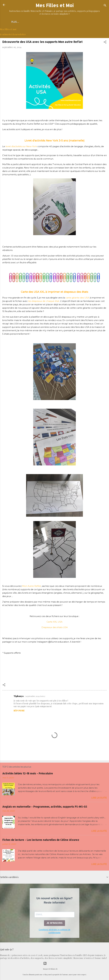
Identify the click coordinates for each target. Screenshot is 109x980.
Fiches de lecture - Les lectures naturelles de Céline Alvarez (41, 840)
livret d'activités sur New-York (21, 147)
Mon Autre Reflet (32, 587)
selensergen (62, 969)
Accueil (20, 22)
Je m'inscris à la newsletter (13, 35)
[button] (105, 43)
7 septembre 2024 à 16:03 (35, 697)
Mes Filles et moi (8, 30)
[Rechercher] (105, 6)
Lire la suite (99, 798)
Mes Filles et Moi (55, 5)
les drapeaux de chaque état (44, 302)
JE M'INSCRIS (55, 924)
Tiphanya (19, 697)
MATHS (82, 22)
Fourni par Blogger (54, 963)
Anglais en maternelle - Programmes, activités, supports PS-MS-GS (45, 807)
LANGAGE (67, 22)
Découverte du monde (43, 22)
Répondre (19, 711)
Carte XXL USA (54, 622)
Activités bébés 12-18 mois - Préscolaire (28, 774)
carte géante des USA (77, 298)
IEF (92, 22)
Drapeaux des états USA (55, 628)
